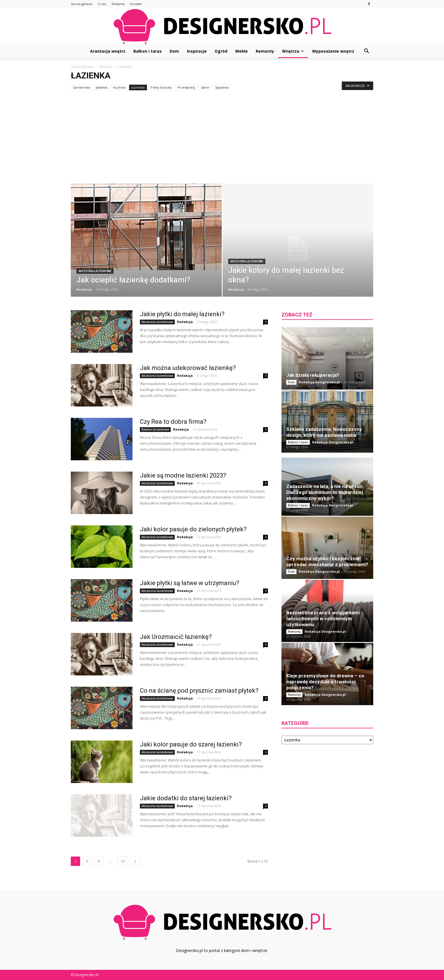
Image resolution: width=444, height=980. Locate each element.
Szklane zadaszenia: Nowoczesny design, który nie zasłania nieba (324, 432)
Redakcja (84, 289)
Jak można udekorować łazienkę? (188, 368)
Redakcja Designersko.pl (319, 382)
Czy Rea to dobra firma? (173, 422)
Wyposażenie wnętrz (333, 51)
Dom (174, 51)
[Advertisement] (222, 141)
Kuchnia (119, 87)
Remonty (265, 51)
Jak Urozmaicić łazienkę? (176, 637)
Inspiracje (197, 51)
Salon (205, 87)
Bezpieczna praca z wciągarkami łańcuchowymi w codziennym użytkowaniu (323, 619)
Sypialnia (222, 87)
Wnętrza (293, 51)
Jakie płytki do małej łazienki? (182, 314)
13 (123, 861)
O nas (102, 4)
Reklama (118, 4)
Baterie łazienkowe (155, 429)
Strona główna (82, 4)
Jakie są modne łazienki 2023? (183, 475)
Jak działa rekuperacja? (313, 375)
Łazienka (138, 87)
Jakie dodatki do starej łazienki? (186, 798)
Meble (242, 51)
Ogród (221, 51)
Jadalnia (102, 87)
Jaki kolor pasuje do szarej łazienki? (191, 744)
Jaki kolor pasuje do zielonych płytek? (193, 529)
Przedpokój (186, 87)
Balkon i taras (148, 51)
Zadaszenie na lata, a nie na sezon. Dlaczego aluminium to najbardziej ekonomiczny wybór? (325, 492)
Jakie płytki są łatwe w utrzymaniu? (190, 583)
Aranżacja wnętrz (108, 51)
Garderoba (81, 87)
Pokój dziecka (161, 87)
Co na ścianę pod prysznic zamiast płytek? (199, 691)
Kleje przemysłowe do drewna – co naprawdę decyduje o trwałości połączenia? (325, 682)
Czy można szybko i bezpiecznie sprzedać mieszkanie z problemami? (327, 561)
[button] (366, 51)
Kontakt (136, 4)
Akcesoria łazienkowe (95, 271)
